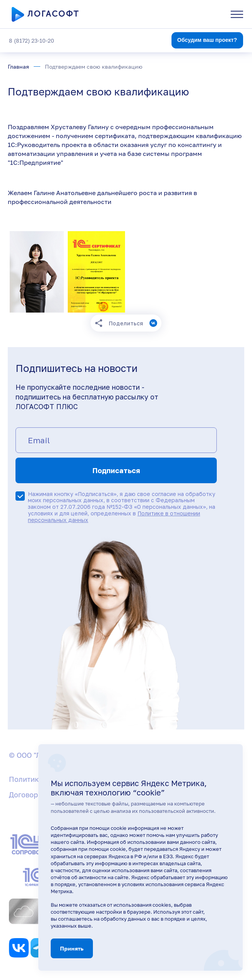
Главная (18, 67)
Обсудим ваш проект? (207, 40)
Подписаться (116, 470)
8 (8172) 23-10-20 (32, 41)
